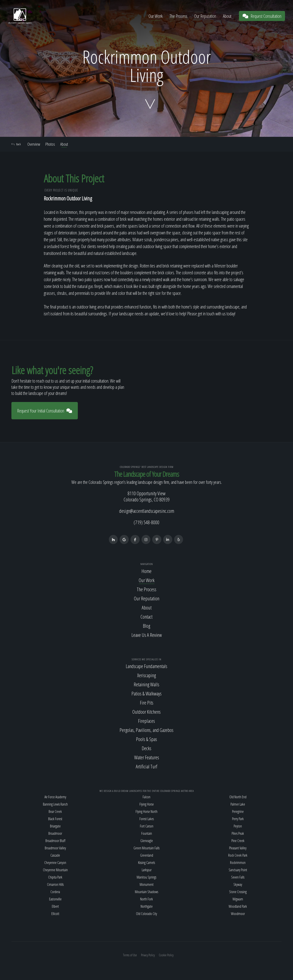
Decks (146, 748)
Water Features (147, 757)
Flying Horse (147, 804)
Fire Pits (147, 703)
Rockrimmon (238, 863)
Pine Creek (238, 841)
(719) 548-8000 (146, 522)
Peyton (238, 826)
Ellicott (55, 914)
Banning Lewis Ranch (55, 804)
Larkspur (147, 870)
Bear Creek (55, 811)
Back (16, 144)
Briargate (55, 826)
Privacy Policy (148, 955)
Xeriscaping (146, 675)
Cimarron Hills (55, 884)
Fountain (147, 833)
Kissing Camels (146, 863)
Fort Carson (147, 826)
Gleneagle (147, 841)
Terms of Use (130, 955)
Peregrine (238, 811)
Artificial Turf (146, 767)
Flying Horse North (146, 811)
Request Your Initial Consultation (45, 411)
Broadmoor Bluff (55, 841)
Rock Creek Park (238, 855)
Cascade (55, 855)
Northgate (147, 906)
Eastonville (55, 899)
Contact (146, 617)
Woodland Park (238, 906)
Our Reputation (205, 16)
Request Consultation (262, 16)
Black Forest (55, 819)
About (227, 16)
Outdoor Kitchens (146, 712)
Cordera (55, 892)
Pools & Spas (146, 739)
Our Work (156, 16)
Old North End (238, 797)
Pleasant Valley (238, 848)
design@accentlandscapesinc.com (147, 511)
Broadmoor (55, 833)
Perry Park (238, 819)
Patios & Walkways (146, 694)
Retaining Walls (146, 684)
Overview (34, 144)
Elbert (55, 906)
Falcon (146, 797)
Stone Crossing (238, 892)
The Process (178, 16)
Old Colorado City (146, 914)
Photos (50, 144)
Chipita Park (55, 877)
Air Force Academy (55, 797)
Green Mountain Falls (146, 848)
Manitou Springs (146, 877)
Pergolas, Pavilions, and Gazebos (146, 730)
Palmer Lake (238, 804)
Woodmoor (238, 914)
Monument (147, 884)
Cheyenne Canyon (55, 863)
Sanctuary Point (238, 870)
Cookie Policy (166, 955)
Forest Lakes (147, 819)
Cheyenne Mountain (55, 870)
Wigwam (238, 899)
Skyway (238, 884)
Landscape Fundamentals (146, 666)
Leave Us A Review (147, 635)
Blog (146, 626)
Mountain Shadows (146, 892)
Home (146, 571)
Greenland (147, 855)
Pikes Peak (238, 833)
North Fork (146, 899)
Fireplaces (146, 721)
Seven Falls (238, 877)
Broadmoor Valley (55, 848)
